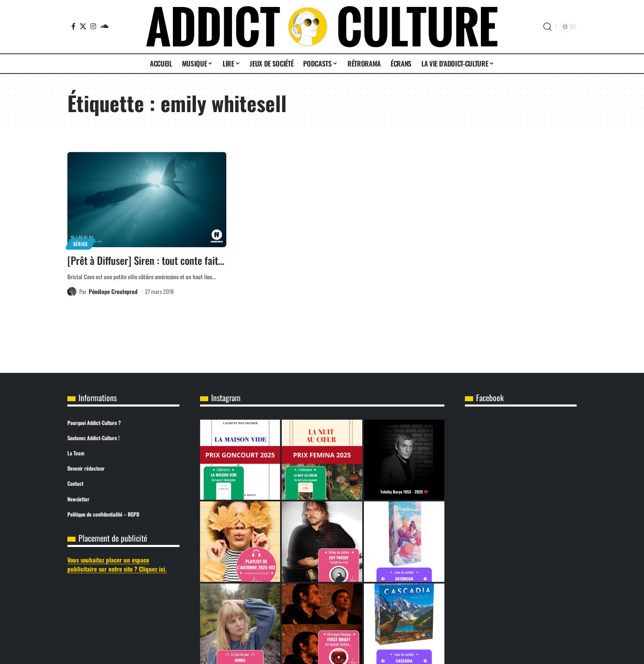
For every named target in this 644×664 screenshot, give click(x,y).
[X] (83, 26)
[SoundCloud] (104, 26)
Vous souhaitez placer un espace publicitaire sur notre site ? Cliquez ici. (117, 564)
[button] (547, 27)
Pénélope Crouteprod (113, 291)
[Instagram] (93, 26)
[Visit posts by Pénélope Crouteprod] (72, 292)
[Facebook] (74, 26)
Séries (80, 244)
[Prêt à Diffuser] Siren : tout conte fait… (146, 260)
